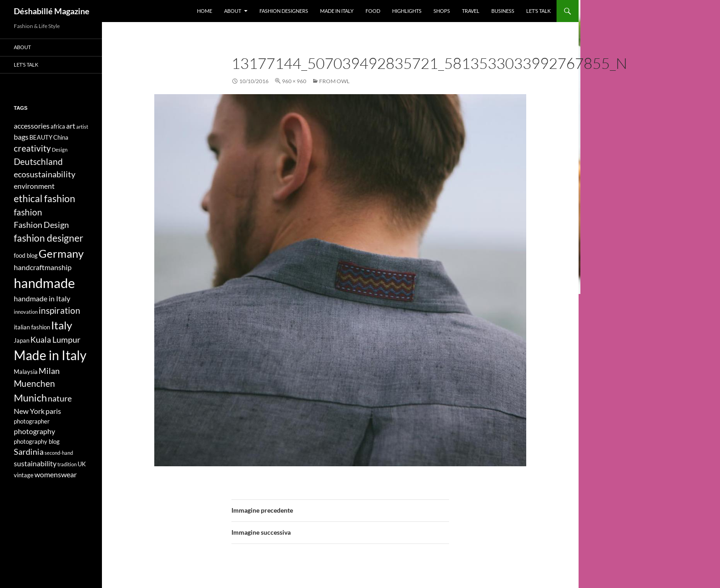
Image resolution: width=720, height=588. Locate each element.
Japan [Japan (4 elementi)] (22, 340)
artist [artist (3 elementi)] (82, 127)
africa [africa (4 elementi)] (58, 126)
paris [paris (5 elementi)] (53, 411)
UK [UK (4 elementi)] (82, 464)
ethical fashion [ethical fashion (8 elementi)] (45, 198)
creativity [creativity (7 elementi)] (32, 148)
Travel (471, 11)
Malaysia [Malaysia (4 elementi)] (26, 372)
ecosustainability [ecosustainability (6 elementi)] (45, 174)
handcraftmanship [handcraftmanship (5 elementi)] (43, 267)
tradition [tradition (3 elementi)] (67, 464)
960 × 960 (294, 81)
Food (373, 11)
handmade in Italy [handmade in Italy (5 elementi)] (42, 298)
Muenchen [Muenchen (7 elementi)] (34, 383)
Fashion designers (284, 11)
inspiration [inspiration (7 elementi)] (59, 310)
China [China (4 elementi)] (61, 137)
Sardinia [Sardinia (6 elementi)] (29, 452)
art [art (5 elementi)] (71, 126)
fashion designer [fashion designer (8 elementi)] (48, 238)
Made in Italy (337, 11)
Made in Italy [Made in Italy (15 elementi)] (50, 355)
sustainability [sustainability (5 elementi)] (35, 463)
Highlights (407, 11)
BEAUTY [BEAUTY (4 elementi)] (41, 137)
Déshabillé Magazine (52, 11)
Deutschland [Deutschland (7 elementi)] (38, 161)
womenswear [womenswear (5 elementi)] (56, 474)
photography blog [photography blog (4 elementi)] (37, 441)
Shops (442, 11)
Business (503, 11)
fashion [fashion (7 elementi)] (28, 212)
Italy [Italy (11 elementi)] (62, 325)
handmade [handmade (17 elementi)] (44, 283)
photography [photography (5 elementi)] (34, 431)
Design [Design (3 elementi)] (60, 150)
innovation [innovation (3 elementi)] (26, 312)
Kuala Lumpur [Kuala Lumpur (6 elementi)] (55, 340)
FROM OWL (334, 81)
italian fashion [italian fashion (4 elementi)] (32, 327)
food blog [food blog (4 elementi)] (26, 255)
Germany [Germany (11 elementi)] (61, 253)
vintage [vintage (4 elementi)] (24, 475)
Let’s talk (538, 11)
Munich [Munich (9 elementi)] (30, 398)
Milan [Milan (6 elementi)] (49, 371)
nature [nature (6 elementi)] (60, 399)
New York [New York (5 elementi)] (29, 411)
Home (205, 11)
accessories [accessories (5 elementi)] (32, 126)
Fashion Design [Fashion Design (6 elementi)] (41, 225)
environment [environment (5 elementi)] (34, 186)
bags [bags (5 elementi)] (21, 137)
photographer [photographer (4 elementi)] (32, 421)
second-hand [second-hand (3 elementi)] (59, 453)
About (233, 11)
